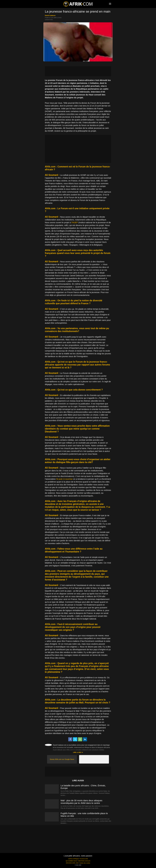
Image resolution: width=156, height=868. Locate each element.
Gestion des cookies (85, 863)
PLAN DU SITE (84, 859)
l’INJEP (75, 222)
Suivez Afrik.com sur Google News (62, 759)
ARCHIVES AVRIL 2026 (72, 863)
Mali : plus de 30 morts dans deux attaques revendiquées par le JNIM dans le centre (81, 802)
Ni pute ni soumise (65, 479)
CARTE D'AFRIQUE (73, 859)
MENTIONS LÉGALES (84, 861)
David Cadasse (50, 15)
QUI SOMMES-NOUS (72, 861)
